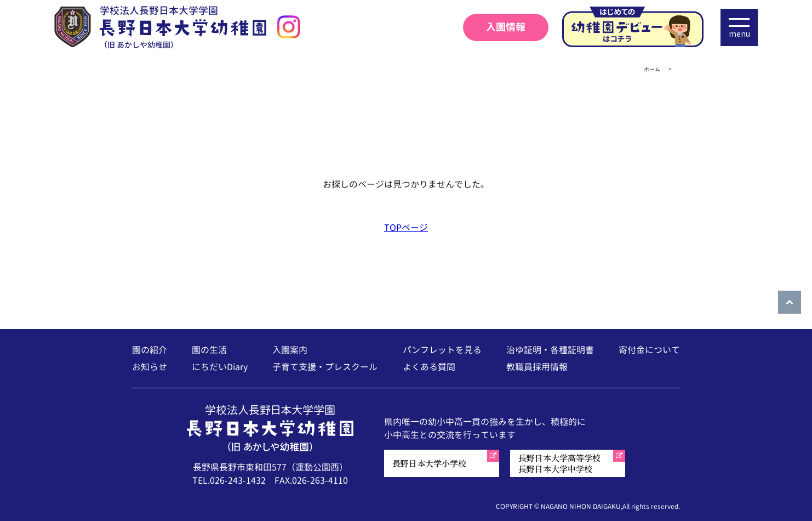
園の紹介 (150, 350)
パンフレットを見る (442, 350)
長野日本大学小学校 (429, 463)
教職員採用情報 (537, 367)
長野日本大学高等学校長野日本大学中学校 (559, 463)
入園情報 (506, 27)
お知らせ (150, 367)
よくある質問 (429, 367)
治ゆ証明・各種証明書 (550, 350)
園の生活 (209, 350)
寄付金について (649, 350)
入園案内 (290, 350)
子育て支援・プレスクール (325, 367)
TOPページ (406, 228)
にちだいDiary (220, 367)
